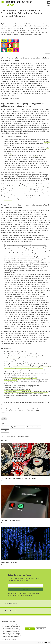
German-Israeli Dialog (34, 427)
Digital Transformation (18, 427)
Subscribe (26, 590)
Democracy (5, 427)
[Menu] (49, 2)
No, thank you (41, 629)
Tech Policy (5, 431)
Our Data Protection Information (9, 639)
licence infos (47, 53)
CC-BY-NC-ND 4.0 (23, 436)
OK (30, 629)
